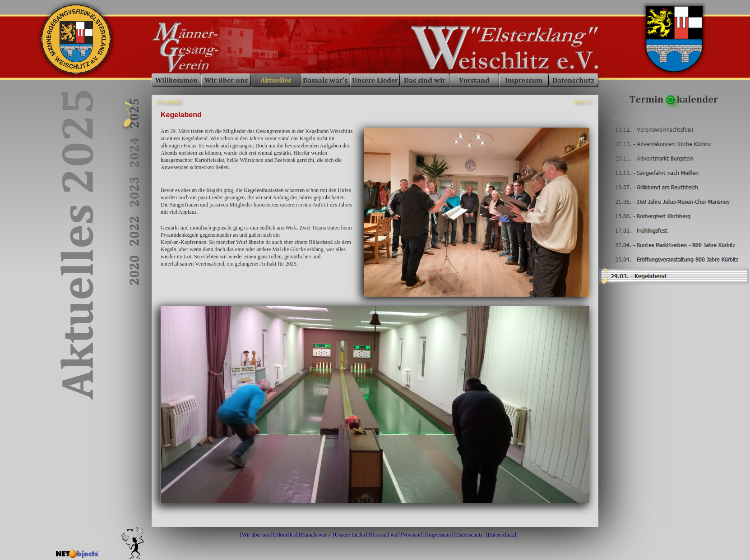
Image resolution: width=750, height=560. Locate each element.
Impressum (439, 535)
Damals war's (315, 535)
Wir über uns (256, 535)
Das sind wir (384, 535)
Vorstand (412, 535)
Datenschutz (469, 535)
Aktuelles (285, 535)
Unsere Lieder (350, 535)
